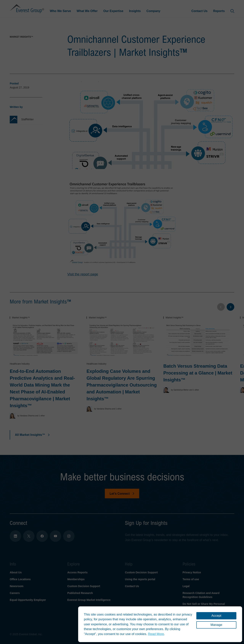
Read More (156, 634)
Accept (216, 616)
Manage (216, 625)
